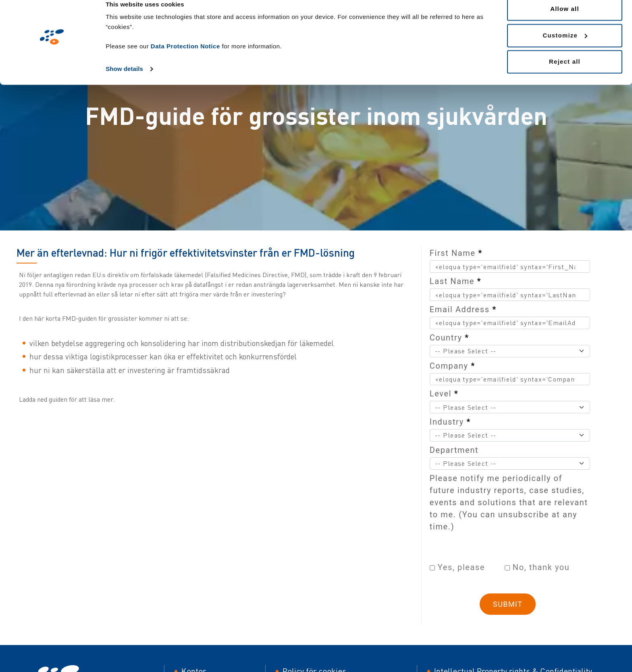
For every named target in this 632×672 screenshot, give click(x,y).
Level (444, 394)
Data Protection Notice (185, 59)
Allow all (565, 21)
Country (449, 338)
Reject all (565, 74)
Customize (565, 48)
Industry (450, 422)
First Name (456, 253)
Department (454, 450)
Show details (124, 81)
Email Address (463, 309)
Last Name (455, 281)
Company (452, 366)
